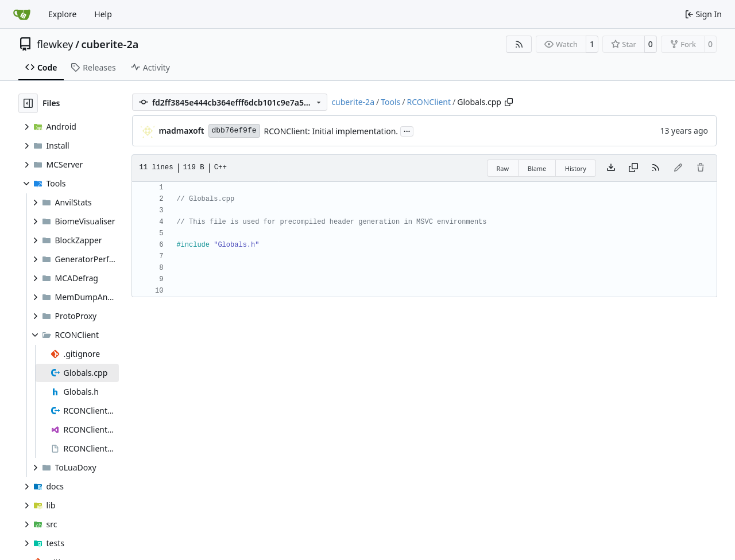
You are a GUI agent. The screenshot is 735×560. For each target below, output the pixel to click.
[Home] (22, 14)
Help (103, 14)
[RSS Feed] (519, 44)
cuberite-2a (110, 44)
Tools (390, 102)
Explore (62, 14)
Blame (537, 168)
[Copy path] (509, 102)
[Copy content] (633, 168)
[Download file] (611, 168)
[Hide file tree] (28, 103)
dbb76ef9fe (234, 131)
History (576, 168)
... (407, 130)
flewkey (55, 44)
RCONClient (429, 102)
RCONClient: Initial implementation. (331, 131)
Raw (503, 168)
